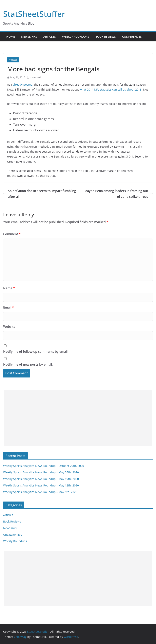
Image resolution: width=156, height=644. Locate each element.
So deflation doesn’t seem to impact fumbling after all (40, 194)
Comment (12, 234)
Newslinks (29, 37)
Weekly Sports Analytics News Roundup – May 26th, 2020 (41, 472)
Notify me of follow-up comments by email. (36, 352)
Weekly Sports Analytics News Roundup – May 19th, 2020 (41, 479)
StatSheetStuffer (34, 14)
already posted (23, 85)
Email (9, 307)
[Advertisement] (78, 418)
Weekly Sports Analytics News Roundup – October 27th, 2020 (44, 466)
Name (9, 288)
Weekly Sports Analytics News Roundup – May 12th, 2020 (41, 485)
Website (9, 327)
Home (11, 37)
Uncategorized (13, 535)
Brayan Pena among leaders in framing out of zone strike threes (118, 194)
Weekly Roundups (76, 37)
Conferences (132, 37)
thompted (35, 77)
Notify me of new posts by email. (28, 364)
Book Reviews (106, 37)
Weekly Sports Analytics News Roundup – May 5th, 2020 (40, 492)
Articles (50, 37)
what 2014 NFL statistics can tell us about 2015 (111, 89)
